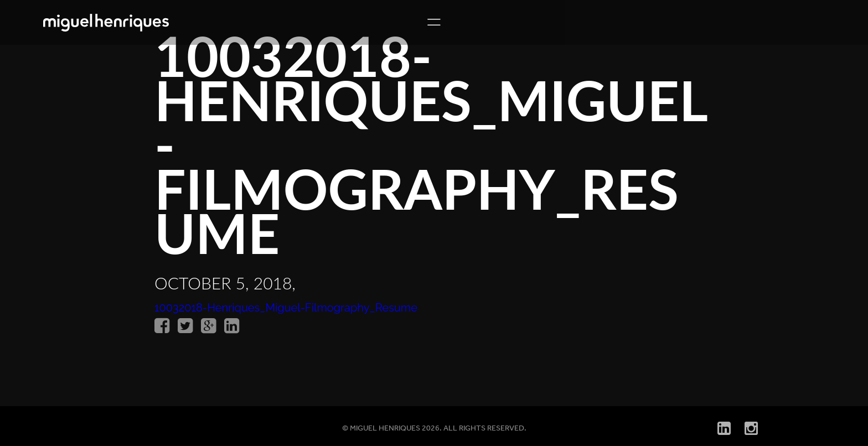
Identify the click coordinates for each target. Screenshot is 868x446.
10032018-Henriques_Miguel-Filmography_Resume (286, 308)
